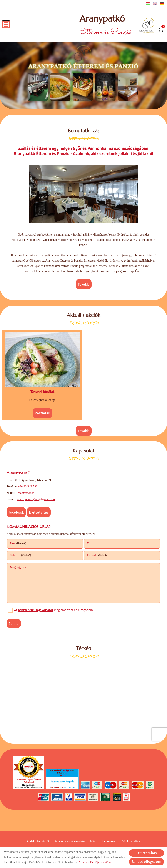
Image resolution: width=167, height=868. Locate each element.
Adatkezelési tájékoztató (70, 841)
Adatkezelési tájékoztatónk (95, 862)
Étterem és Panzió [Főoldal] (106, 26)
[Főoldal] (148, 26)
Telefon (21, 555)
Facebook (16, 512)
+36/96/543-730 (28, 486)
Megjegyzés (18, 567)
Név (18, 543)
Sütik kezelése (131, 841)
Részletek (42, 413)
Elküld (14, 624)
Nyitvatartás (39, 512)
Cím (90, 543)
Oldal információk (38, 841)
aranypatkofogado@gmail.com (36, 499)
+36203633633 (25, 493)
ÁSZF (94, 841)
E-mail (97, 555)
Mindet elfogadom (146, 862)
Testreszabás (146, 853)
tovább (84, 284)
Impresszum (110, 841)
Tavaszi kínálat (42, 392)
